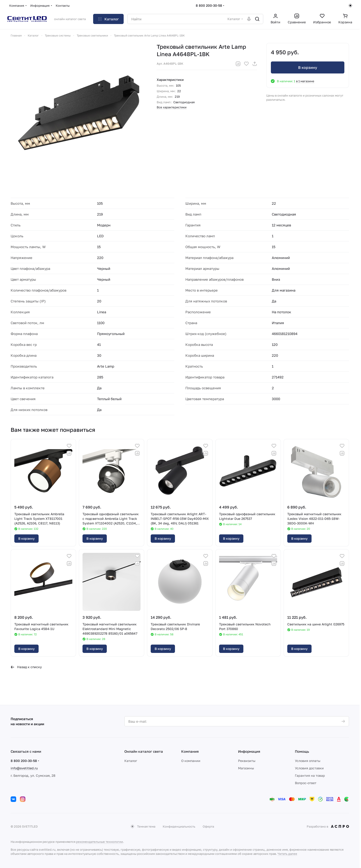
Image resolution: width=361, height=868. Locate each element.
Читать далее (287, 854)
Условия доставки (309, 768)
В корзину (308, 67)
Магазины (246, 768)
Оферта (208, 826)
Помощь (302, 751)
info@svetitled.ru (24, 768)
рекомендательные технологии (99, 842)
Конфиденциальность (179, 826)
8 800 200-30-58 (209, 5)
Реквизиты (247, 761)
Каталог (131, 761)
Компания (190, 751)
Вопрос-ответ (306, 783)
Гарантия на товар (310, 775)
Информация (249, 751)
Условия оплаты (308, 761)
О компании (191, 761)
